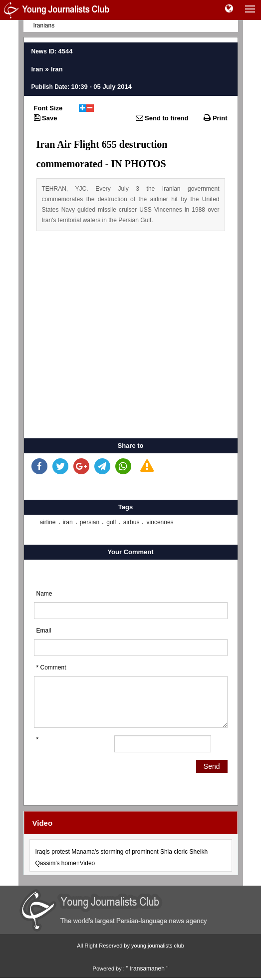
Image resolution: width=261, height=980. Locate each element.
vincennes (160, 522)
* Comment (51, 667)
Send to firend (162, 118)
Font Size (48, 108)
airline (48, 522)
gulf (111, 522)
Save (46, 118)
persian (90, 522)
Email (44, 631)
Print (215, 118)
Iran (37, 69)
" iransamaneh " (147, 969)
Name (44, 594)
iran (68, 522)
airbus (131, 522)
